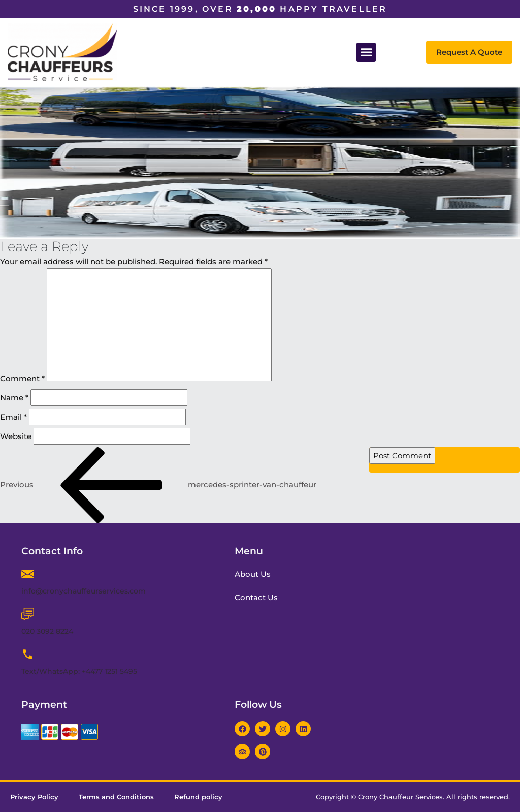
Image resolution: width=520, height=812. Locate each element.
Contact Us (257, 597)
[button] (366, 52)
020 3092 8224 (47, 631)
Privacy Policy (34, 797)
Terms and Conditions (116, 797)
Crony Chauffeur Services (400, 797)
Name (14, 398)
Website (16, 436)
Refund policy (198, 797)
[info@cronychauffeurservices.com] (28, 574)
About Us (254, 574)
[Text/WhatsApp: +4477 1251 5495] (28, 654)
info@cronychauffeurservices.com (84, 591)
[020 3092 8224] (28, 614)
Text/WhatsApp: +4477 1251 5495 (79, 671)
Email (13, 417)
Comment (22, 378)
